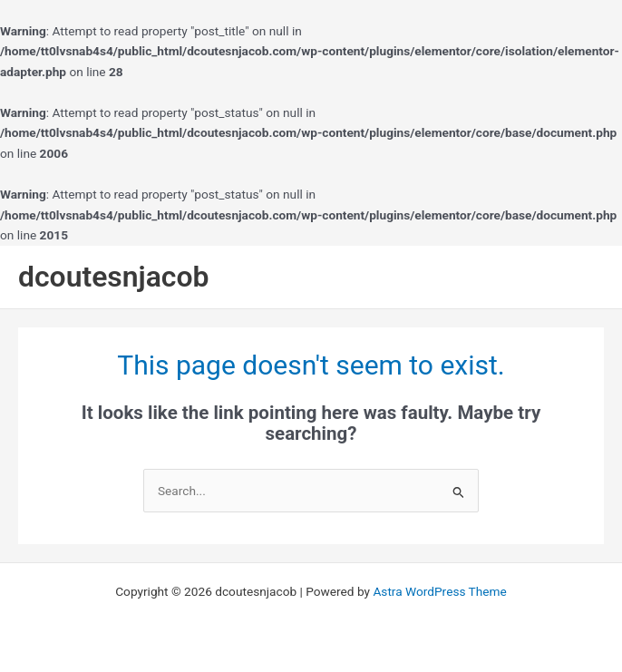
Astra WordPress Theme (439, 591)
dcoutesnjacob (114, 277)
